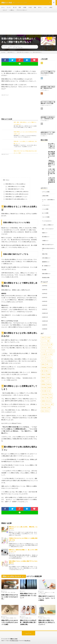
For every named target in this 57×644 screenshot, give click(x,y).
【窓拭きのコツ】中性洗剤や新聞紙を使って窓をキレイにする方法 (51, 163)
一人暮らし (12, 10)
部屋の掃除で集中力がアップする (14, 189)
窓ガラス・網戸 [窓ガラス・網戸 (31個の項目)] (50, 402)
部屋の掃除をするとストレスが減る (15, 187)
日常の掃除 (15, 48)
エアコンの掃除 (46, 192)
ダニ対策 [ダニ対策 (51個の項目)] (43, 352)
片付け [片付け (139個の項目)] (43, 402)
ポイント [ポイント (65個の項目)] (48, 355)
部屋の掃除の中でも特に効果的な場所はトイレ (15, 199)
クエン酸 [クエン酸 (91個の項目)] (50, 342)
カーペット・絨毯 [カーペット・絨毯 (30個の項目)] (45, 338)
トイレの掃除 (45, 209)
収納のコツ (45, 232)
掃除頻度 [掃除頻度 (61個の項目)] (43, 375)
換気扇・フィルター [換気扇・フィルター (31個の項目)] (46, 378)
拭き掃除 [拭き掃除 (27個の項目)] (50, 365)
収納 (35, 7)
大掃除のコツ (45, 136)
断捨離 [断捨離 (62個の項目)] (50, 385)
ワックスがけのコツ (47, 220)
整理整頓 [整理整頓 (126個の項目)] (43, 382)
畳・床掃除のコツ (46, 264)
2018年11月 (45, 315)
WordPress (27, 641)
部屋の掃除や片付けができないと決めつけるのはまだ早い (10, 597)
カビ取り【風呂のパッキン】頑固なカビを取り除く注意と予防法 (51, 172)
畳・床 (15, 7)
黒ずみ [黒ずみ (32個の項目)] (48, 408)
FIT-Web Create (14, 641)
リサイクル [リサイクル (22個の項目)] (44, 358)
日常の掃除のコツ (45, 75)
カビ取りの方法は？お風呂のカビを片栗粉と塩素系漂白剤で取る (51, 181)
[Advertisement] (28, 24)
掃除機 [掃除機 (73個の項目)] (49, 372)
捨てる (40, 7)
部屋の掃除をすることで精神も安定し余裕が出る (16, 192)
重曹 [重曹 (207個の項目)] (49, 405)
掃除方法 (8, 618)
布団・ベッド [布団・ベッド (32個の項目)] (49, 362)
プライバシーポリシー (22, 10)
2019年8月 (45, 284)
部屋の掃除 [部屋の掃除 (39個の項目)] (44, 405)
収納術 (4, 618)
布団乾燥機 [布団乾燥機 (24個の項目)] (44, 365)
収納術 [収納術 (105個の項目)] (43, 362)
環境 (12, 593)
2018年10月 (45, 319)
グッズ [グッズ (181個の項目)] (43, 348)
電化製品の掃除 (46, 276)
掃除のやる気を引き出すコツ (16, 46)
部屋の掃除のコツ (46, 272)
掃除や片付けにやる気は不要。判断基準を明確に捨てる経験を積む (28, 622)
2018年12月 (45, 311)
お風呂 (51, 7)
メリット (5, 48)
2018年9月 (45, 323)
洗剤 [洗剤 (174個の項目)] (51, 395)
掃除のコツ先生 (14, 639)
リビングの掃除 (46, 217)
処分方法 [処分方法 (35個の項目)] (50, 358)
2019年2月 (45, 303)
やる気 (30, 7)
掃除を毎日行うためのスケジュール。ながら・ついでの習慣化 (47, 598)
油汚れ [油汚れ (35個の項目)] (51, 392)
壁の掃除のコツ (46, 236)
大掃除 (25, 7)
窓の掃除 (44, 268)
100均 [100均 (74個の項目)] (43, 335)
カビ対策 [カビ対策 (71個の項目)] (48, 335)
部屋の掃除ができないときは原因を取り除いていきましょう (28, 596)
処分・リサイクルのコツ (48, 228)
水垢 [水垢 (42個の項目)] (49, 388)
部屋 (20, 7)
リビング (5, 10)
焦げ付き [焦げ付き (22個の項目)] (49, 398)
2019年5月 (45, 296)
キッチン (9, 7)
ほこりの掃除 (45, 213)
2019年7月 (45, 288)
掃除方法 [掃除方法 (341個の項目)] (43, 372)
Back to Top (29, 634)
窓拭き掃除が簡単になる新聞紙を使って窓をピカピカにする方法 (51, 155)
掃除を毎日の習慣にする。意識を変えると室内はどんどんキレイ (47, 622)
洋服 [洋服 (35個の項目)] (47, 395)
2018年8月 (45, 326)
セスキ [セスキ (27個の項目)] (52, 348)
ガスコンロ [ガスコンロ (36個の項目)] (44, 342)
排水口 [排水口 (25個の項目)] (49, 375)
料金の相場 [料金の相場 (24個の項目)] (44, 385)
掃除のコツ (10, 48)
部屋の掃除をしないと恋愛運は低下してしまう (15, 197)
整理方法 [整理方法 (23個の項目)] (49, 382)
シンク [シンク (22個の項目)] (48, 348)
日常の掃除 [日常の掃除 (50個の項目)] (44, 388)
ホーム (3, 7)
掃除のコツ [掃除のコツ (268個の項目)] (48, 368)
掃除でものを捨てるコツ (47, 105)
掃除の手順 (45, 253)
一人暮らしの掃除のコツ (48, 224)
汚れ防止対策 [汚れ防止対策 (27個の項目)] (44, 392)
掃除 (6, 593)
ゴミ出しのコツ (46, 205)
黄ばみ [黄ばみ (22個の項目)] (43, 408)
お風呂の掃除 (45, 196)
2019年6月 (45, 292)
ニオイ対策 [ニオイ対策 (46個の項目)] (50, 352)
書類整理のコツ (46, 261)
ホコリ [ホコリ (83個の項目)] (43, 355)
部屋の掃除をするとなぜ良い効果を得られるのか (16, 194)
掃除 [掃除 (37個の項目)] (42, 368)
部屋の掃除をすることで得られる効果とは (14, 184)
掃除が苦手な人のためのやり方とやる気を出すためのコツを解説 (10, 622)
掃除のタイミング (48, 593)
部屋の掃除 (20, 48)
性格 (4, 593)
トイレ (45, 7)
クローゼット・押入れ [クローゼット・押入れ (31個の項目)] (46, 345)
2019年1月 (45, 307)
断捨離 (12, 618)
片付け (9, 593)
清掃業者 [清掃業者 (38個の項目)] (43, 398)
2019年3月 (45, 299)
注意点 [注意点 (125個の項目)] (43, 395)
